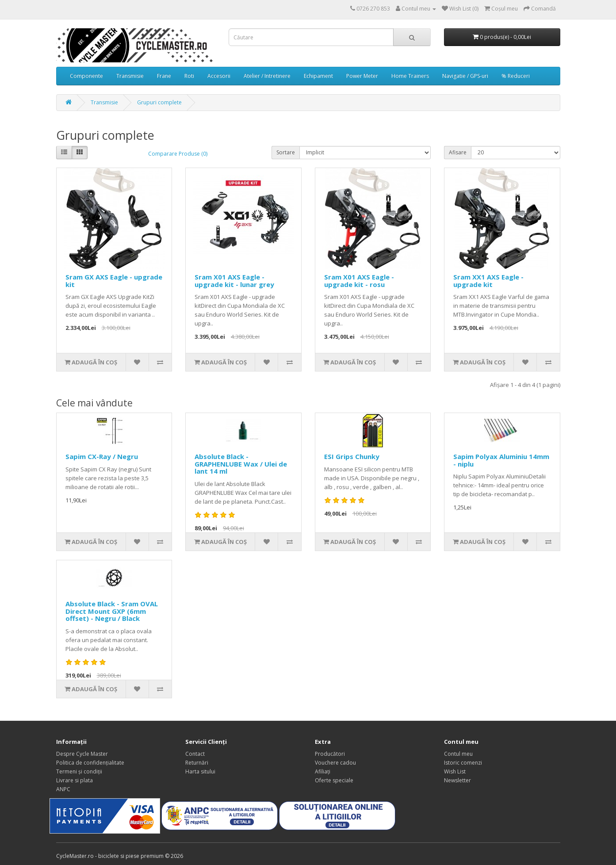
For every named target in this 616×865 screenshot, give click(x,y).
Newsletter (457, 780)
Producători (330, 754)
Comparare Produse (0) (178, 154)
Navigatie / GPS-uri (465, 76)
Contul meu (458, 754)
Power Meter (362, 76)
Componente (86, 76)
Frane (164, 76)
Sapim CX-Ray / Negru (102, 456)
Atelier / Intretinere (267, 76)
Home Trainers (410, 76)
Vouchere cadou (335, 763)
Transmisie (130, 76)
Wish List (455, 771)
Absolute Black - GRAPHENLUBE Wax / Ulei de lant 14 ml (241, 464)
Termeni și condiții (79, 771)
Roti (189, 76)
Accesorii (219, 76)
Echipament (318, 76)
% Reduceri (516, 76)
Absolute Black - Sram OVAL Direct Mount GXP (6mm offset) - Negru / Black (112, 611)
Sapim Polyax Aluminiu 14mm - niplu (501, 460)
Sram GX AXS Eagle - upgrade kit (114, 281)
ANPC (63, 789)
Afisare (458, 152)
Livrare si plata (75, 780)
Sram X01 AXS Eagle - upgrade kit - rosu (359, 281)
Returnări (197, 763)
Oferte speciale (334, 780)
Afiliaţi (323, 771)
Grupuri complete (159, 102)
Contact (195, 754)
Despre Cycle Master (82, 754)
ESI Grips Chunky (352, 456)
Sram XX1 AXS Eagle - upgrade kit (488, 281)
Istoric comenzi (463, 763)
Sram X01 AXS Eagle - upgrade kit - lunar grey (234, 281)
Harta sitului (200, 771)
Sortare (286, 152)
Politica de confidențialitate (90, 763)
